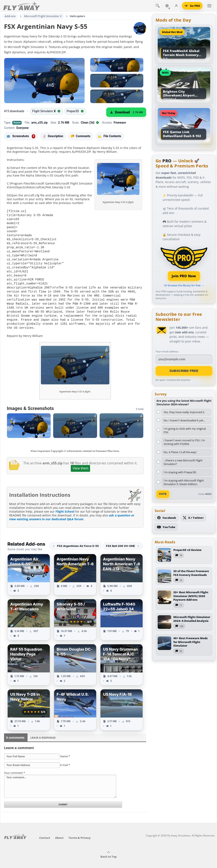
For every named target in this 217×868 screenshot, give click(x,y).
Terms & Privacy (79, 831)
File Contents (110, 136)
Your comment (15, 766)
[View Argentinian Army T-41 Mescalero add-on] (29, 613)
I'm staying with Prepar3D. (180, 472)
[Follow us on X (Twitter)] (193, 518)
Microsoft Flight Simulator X (43, 16)
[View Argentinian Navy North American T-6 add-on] (75, 568)
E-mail (65, 759)
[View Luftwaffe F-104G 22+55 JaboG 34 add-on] (122, 613)
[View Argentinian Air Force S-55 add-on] (29, 568)
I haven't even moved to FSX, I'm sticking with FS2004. (184, 442)
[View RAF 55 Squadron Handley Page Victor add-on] (29, 658)
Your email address (167, 351)
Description (53, 136)
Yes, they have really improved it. (184, 412)
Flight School (65, 505)
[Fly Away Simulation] (22, 6)
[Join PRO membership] (184, 263)
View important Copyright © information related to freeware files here (75, 445)
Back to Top (108, 848)
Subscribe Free (184, 371)
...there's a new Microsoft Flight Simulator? (183, 462)
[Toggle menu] (209, 6)
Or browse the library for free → (184, 285)
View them (80, 462)
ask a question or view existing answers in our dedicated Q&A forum (72, 511)
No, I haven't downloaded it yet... (184, 420)
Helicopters (77, 16)
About (59, 831)
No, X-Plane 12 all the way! (180, 452)
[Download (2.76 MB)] (126, 112)
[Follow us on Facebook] (167, 518)
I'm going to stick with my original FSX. (185, 430)
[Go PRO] (192, 6)
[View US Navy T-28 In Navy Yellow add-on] (29, 703)
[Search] (158, 6)
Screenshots (21, 136)
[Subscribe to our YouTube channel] (166, 527)
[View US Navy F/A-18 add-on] (122, 703)
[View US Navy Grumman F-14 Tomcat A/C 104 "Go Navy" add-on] (122, 658)
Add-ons (10, 16)
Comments (81, 136)
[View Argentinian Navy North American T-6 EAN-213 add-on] (122, 568)
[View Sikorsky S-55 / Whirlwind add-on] (75, 613)
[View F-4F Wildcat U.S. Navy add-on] (75, 703)
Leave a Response (43, 731)
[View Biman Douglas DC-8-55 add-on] (75, 658)
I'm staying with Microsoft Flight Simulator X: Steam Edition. (184, 482)
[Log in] (176, 6)
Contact (45, 831)
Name (65, 750)
